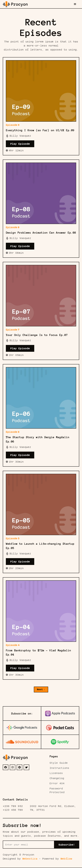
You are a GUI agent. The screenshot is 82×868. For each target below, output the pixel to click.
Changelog (57, 778)
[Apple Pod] (60, 713)
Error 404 (57, 783)
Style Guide (59, 763)
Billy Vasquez (20, 136)
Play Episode (20, 144)
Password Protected (57, 790)
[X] (26, 767)
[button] (75, 4)
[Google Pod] (22, 728)
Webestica (30, 859)
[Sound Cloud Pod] (22, 742)
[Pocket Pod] (60, 728)
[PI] (19, 767)
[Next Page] (41, 689)
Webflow (66, 859)
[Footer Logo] (15, 757)
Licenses (56, 773)
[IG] (13, 767)
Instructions (59, 768)
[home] (15, 4)
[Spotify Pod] (60, 742)
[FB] (6, 767)
